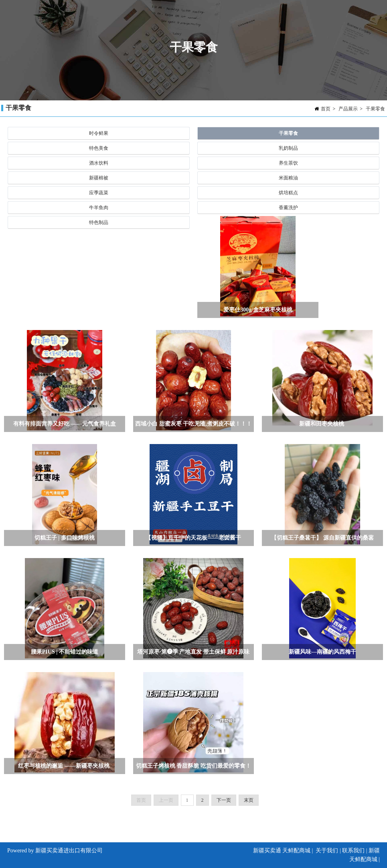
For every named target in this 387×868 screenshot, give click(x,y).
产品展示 (348, 109)
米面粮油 (288, 178)
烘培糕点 (288, 193)
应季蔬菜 (99, 193)
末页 (249, 800)
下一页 (224, 800)
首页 (326, 109)
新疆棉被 (99, 178)
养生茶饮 (288, 163)
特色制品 (99, 222)
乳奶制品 (288, 148)
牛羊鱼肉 (99, 208)
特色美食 (99, 148)
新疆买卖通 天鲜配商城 (282, 851)
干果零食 (375, 109)
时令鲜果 (99, 133)
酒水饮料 (99, 163)
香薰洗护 (288, 208)
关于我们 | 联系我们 (340, 851)
